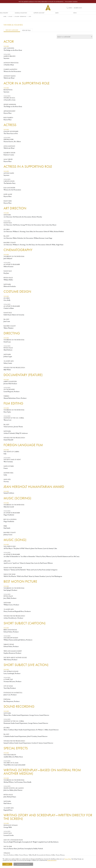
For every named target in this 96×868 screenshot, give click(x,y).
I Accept (7, 864)
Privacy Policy (68, 859)
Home (5, 17)
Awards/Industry (12, 13)
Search (70, 8)
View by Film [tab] (26, 30)
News (84, 13)
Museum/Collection (30, 13)
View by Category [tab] (12, 30)
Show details (38, 864)
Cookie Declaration (52, 860)
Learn (66, 13)
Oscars (10, 17)
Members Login (78, 8)
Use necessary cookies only (23, 864)
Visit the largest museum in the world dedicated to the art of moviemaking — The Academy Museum (48, 2)
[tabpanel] (48, 446)
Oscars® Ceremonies (20, 17)
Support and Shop (48, 13)
